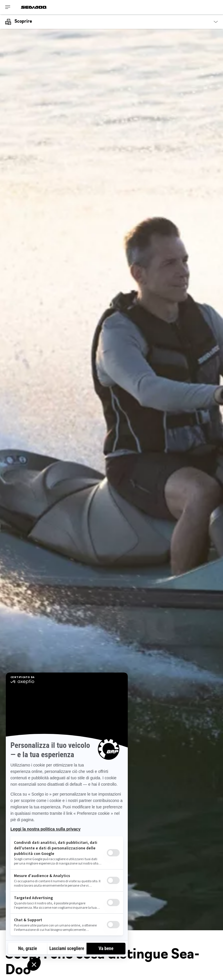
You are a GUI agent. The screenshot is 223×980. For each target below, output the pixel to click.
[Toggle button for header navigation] (8, 7)
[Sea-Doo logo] (34, 7)
